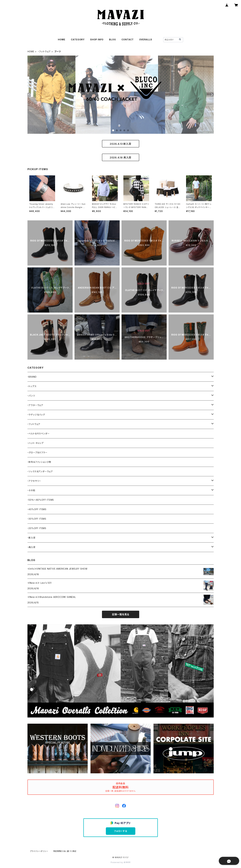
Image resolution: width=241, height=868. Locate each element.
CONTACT (128, 39)
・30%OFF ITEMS (37, 519)
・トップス (32, 386)
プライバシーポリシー (39, 851)
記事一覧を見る (121, 614)
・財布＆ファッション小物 (39, 462)
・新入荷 (32, 538)
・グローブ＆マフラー (37, 452)
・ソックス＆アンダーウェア (40, 471)
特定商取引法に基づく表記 (65, 851)
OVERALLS (146, 39)
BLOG (112, 39)
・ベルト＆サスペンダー (39, 434)
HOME (62, 39)
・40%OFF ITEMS (37, 509)
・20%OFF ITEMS (37, 528)
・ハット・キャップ (36, 443)
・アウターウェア (35, 405)
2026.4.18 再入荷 (120, 158)
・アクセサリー (34, 481)
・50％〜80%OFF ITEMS (41, 500)
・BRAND (32, 377)
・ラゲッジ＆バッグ (36, 415)
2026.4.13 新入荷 (120, 144)
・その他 (31, 490)
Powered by (121, 862)
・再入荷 (32, 547)
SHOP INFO (97, 39)
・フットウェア (44, 51)
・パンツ (31, 396)
